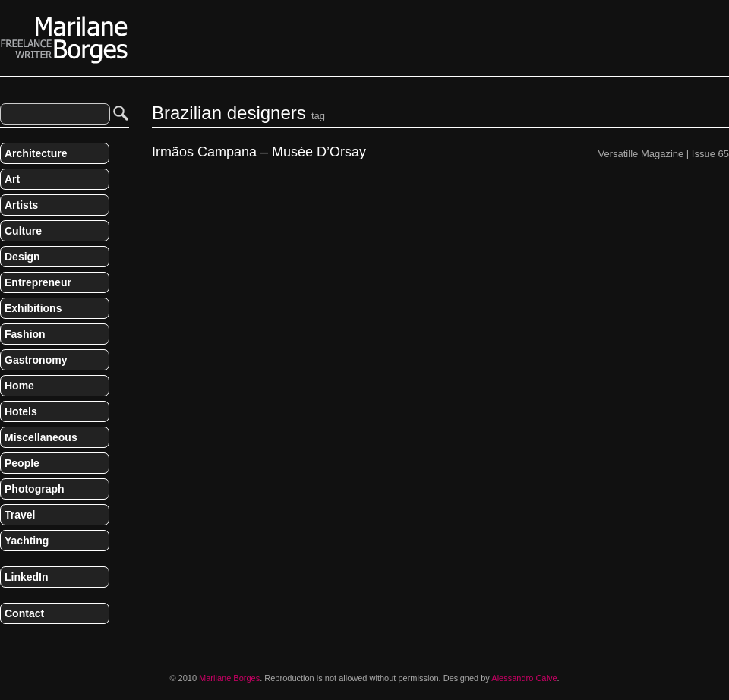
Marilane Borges (65, 40)
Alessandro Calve (524, 678)
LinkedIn (27, 577)
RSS (6, 645)
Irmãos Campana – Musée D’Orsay (259, 152)
